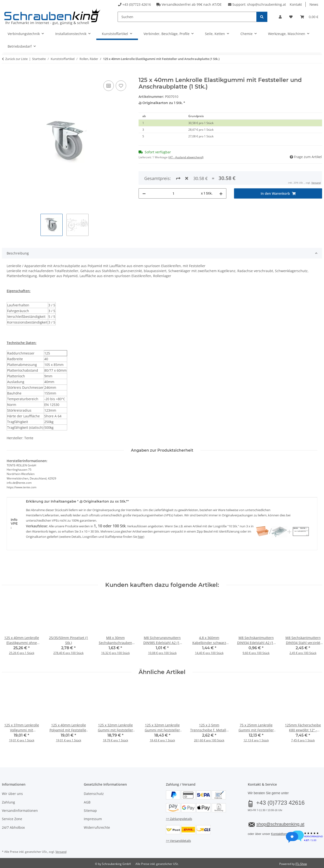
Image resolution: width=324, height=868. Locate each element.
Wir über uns (12, 794)
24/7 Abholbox (13, 827)
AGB (87, 802)
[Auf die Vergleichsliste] (109, 86)
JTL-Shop (301, 864)
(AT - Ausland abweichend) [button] (186, 157)
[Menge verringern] (144, 176)
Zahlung (8, 802)
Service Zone (12, 819)
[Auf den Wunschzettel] (121, 86)
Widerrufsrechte (97, 827)
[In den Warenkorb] (6, 74)
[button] (280, 17)
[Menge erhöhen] (221, 176)
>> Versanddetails (178, 841)
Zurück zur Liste (16, 59)
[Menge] (173, 176)
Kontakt (296, 4)
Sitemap (90, 811)
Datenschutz (94, 794)
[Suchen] (187, 17)
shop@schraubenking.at (267, 4)
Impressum (93, 819)
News (314, 4)
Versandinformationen (20, 811)
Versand (61, 852)
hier (141, 537)
